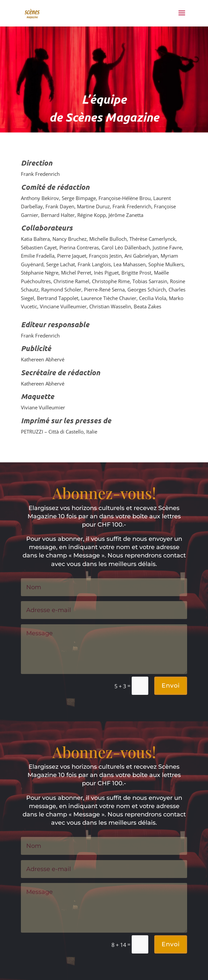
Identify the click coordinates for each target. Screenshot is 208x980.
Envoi (171, 686)
